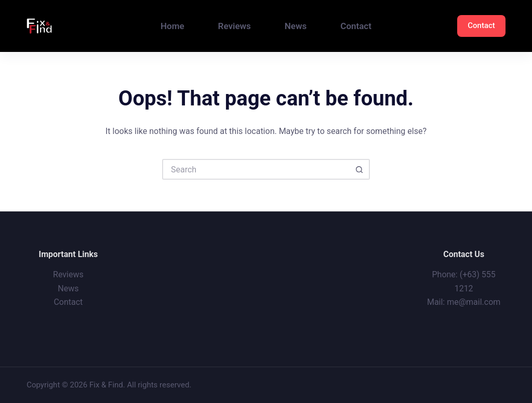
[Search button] (360, 169)
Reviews (235, 26)
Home (172, 26)
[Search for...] (256, 169)
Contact (356, 26)
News (296, 26)
